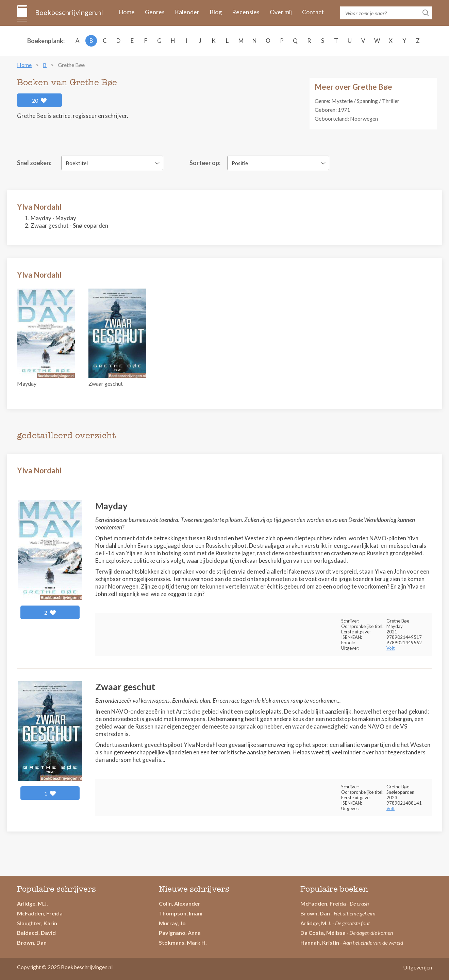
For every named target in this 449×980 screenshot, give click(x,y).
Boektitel (77, 163)
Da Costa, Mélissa (323, 933)
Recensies (246, 12)
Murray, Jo (172, 923)
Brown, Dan (315, 913)
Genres (155, 12)
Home (127, 12)
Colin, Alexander (180, 903)
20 (39, 100)
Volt (390, 648)
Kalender (187, 12)
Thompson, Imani (181, 913)
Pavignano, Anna (180, 933)
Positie (240, 163)
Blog (216, 12)
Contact (313, 12)
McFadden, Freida (40, 913)
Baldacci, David (36, 933)
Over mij (281, 12)
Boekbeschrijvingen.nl (69, 12)
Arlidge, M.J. (32, 903)
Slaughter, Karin (37, 923)
